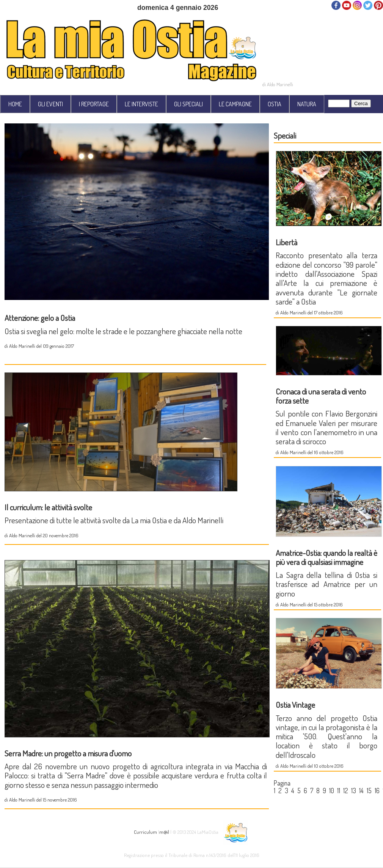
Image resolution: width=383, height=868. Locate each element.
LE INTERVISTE (141, 104)
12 (346, 791)
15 (369, 791)
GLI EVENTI (50, 104)
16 (377, 791)
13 (354, 791)
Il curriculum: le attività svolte (48, 507)
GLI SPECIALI (188, 104)
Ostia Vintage (295, 705)
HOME (15, 104)
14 (361, 791)
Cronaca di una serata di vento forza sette (321, 396)
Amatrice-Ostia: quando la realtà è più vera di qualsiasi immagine (326, 557)
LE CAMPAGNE (235, 104)
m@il (164, 832)
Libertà (286, 242)
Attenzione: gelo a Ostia (40, 318)
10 (332, 791)
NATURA (307, 104)
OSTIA (275, 104)
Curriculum (145, 832)
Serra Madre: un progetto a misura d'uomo (68, 753)
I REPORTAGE (94, 104)
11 (339, 791)
